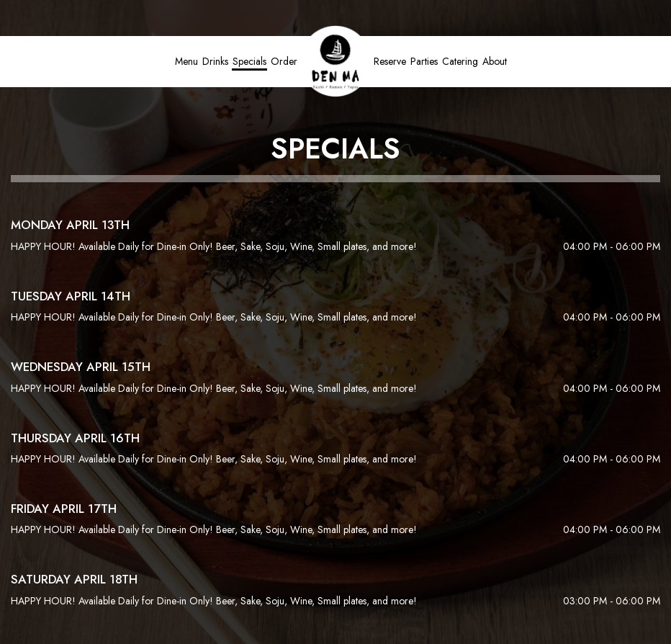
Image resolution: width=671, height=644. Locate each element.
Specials (249, 61)
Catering (460, 61)
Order (284, 61)
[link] (335, 61)
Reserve (390, 61)
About (495, 61)
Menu (186, 61)
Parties (424, 61)
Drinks (215, 61)
